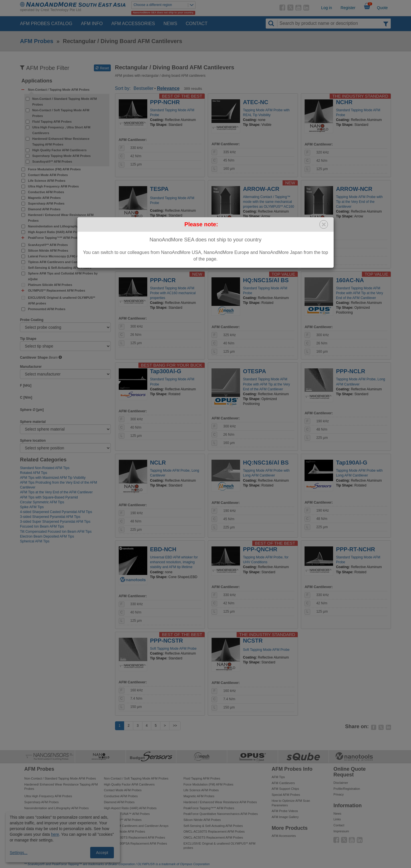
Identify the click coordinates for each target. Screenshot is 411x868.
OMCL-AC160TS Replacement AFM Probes (214, 831)
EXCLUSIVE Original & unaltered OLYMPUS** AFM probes (62, 300)
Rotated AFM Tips (34, 473)
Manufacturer (31, 367)
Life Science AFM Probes (47, 181)
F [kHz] (26, 385)
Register (348, 8)
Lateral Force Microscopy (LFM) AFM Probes (61, 256)
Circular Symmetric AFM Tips (42, 502)
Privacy (339, 794)
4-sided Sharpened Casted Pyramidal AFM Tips (56, 512)
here (55, 834)
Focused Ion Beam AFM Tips (42, 526)
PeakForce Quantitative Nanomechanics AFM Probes (221, 814)
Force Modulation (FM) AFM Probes (54, 169)
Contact (197, 24)
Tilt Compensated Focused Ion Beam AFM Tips (56, 532)
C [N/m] (26, 397)
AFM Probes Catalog (46, 24)
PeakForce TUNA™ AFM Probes (127, 814)
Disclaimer (341, 783)
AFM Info (92, 24)
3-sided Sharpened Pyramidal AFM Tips (50, 517)
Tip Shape (28, 339)
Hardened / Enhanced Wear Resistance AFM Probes (61, 218)
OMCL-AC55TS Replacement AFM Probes (213, 837)
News (170, 24)
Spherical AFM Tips (35, 541)
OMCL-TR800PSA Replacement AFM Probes (135, 843)
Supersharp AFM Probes (46, 203)
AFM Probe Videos (285, 811)
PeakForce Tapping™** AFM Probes (209, 808)
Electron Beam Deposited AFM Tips (47, 536)
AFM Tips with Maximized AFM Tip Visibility (53, 478)
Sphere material (33, 422)
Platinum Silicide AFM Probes (50, 285)
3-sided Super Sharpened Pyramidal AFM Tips (55, 522)
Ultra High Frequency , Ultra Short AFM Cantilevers (61, 130)
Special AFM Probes (286, 795)
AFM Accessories (133, 24)
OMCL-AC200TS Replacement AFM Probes (135, 837)
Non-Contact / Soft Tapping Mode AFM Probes (61, 113)
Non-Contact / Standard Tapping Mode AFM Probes (65, 102)
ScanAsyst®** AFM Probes (52, 162)
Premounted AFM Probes (47, 309)
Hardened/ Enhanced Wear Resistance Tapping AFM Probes (61, 142)
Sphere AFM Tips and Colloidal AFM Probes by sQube (63, 276)
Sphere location (33, 441)
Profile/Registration (347, 789)
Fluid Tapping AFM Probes (52, 122)
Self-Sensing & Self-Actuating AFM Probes (60, 268)
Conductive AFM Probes (46, 192)
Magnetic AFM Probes (44, 198)
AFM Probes (37, 41)
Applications (37, 81)
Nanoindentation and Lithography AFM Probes (63, 226)
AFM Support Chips (285, 789)
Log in (327, 8)
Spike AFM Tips (32, 507)
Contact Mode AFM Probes (48, 175)
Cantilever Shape (34, 358)
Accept (102, 853)
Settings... (19, 853)
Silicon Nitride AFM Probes (48, 251)
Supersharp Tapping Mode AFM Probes (62, 156)
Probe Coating (32, 320)
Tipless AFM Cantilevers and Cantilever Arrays (63, 262)
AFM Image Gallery (285, 817)
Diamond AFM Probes (44, 209)
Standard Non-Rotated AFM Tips (45, 468)
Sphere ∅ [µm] (32, 410)
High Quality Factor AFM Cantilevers (59, 150)
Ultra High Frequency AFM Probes (53, 186)
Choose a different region (164, 5)
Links (337, 819)
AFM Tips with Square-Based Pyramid (49, 497)
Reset (102, 68)
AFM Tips (278, 777)
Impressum (341, 831)
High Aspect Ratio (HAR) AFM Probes (56, 232)
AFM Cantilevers (283, 783)
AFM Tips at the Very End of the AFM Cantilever (56, 492)
